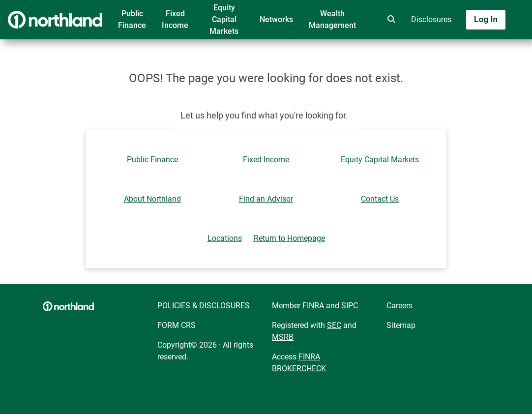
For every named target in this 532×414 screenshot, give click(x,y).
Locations (225, 238)
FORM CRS (177, 325)
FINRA (313, 306)
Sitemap (401, 325)
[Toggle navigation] (454, 48)
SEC (334, 325)
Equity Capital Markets (224, 19)
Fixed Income (175, 19)
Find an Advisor (266, 199)
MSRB (283, 337)
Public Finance (132, 19)
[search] (389, 20)
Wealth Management (332, 19)
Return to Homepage (289, 238)
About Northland (152, 199)
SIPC (350, 306)
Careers (399, 306)
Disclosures (431, 19)
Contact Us (380, 199)
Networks (276, 19)
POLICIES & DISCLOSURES (204, 306)
